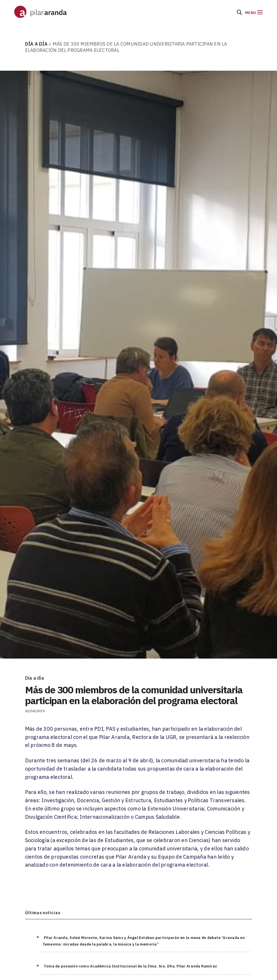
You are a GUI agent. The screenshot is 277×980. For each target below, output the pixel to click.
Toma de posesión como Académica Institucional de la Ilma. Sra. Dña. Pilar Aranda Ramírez (130, 966)
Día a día (34, 678)
